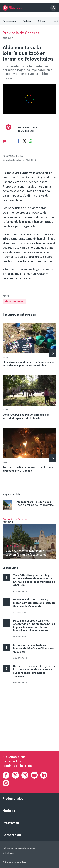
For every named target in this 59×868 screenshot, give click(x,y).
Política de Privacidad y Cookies (19, 848)
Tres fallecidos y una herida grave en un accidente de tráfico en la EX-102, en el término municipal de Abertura (34, 580)
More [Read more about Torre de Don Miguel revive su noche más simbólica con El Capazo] (29, 450)
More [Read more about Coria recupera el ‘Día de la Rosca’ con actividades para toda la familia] (29, 398)
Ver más (29, 539)
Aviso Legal (8, 853)
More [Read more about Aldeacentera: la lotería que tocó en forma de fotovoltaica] (29, 506)
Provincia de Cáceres (21, 33)
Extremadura (9, 21)
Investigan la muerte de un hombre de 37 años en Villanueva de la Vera (33, 648)
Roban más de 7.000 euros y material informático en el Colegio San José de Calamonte (34, 603)
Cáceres (42, 21)
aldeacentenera (14, 301)
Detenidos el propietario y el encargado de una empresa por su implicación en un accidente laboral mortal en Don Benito (34, 626)
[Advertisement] (29, 721)
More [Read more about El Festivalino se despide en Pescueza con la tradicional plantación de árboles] (29, 345)
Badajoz (27, 21)
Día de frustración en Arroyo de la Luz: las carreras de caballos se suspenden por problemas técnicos (34, 671)
